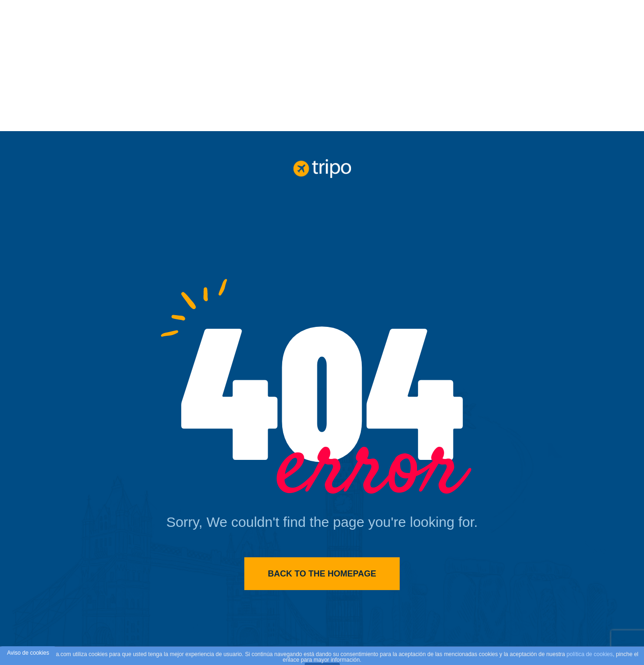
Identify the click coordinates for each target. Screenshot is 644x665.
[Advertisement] (322, 66)
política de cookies (590, 654)
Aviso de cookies (28, 653)
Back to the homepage (322, 574)
